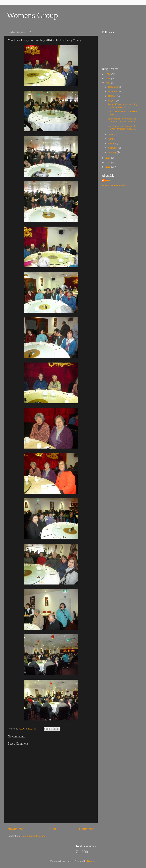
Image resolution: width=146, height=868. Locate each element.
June (111, 134)
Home (52, 829)
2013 (108, 158)
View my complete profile (115, 185)
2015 (108, 79)
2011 (108, 167)
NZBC (108, 180)
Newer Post (16, 829)
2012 (108, 162)
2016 (108, 74)
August (112, 100)
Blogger (91, 861)
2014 (108, 83)
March (112, 143)
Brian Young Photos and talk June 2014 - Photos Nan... (122, 120)
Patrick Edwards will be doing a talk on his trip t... (123, 106)
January (113, 152)
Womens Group (32, 15)
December (114, 87)
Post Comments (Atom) (34, 836)
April (111, 139)
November (114, 92)
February (113, 148)
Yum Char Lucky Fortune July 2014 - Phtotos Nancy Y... (123, 127)
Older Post (87, 829)
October (113, 96)
